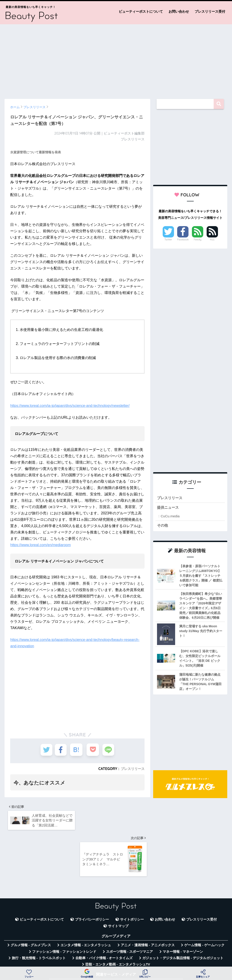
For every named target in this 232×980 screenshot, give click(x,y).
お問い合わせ (179, 11)
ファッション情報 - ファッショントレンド (64, 923)
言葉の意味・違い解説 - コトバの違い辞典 (148, 955)
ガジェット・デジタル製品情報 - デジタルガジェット (183, 929)
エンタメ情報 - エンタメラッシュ (86, 916)
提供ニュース (169, 508)
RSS (212, 240)
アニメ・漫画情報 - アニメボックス (148, 916)
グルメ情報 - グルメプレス (31, 916)
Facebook (183, 240)
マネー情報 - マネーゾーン (183, 923)
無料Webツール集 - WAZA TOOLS (81, 955)
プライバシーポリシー (92, 891)
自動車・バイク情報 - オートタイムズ (104, 929)
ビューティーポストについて (141, 11)
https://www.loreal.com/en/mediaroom (40, 545)
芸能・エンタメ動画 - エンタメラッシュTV (118, 936)
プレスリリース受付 (210, 11)
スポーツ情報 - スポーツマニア (130, 923)
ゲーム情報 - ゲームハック (204, 916)
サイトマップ (118, 897)
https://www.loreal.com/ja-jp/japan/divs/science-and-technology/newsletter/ (70, 406)
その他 (163, 526)
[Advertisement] (116, 59)
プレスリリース (132, 769)
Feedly (198, 240)
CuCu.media (170, 517)
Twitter (168, 240)
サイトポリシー (132, 891)
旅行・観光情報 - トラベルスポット (39, 929)
